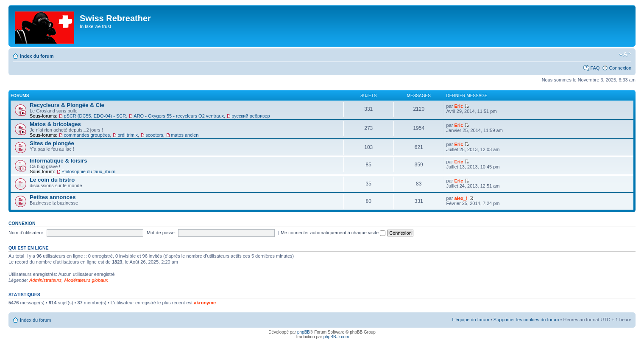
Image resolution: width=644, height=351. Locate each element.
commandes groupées (87, 135)
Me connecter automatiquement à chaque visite (333, 233)
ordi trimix (128, 135)
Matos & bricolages (55, 124)
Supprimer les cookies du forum (526, 320)
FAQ (595, 68)
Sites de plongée (52, 143)
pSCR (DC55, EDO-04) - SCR (95, 116)
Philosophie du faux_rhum (88, 171)
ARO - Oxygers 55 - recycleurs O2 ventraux (179, 116)
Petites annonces (53, 197)
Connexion (620, 68)
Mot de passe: (161, 233)
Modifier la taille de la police (625, 54)
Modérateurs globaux (86, 280)
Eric (459, 106)
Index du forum (37, 56)
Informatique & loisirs (59, 161)
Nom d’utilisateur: (26, 233)
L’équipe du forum (470, 320)
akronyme (205, 303)
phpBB (304, 332)
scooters (154, 135)
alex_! (461, 198)
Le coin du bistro (52, 180)
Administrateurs (45, 280)
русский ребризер (251, 116)
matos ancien (185, 135)
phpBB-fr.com (336, 337)
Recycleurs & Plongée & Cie (67, 105)
